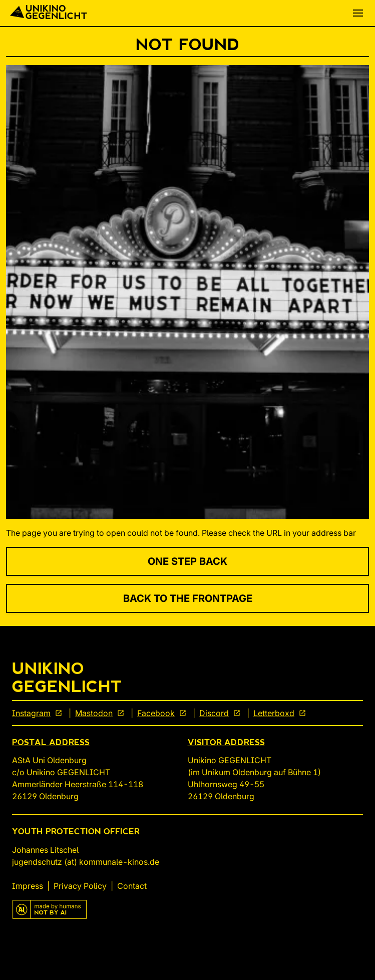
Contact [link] (132, 886)
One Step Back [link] (187, 561)
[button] (358, 13)
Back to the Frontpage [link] (188, 598)
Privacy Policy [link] (80, 886)
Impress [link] (28, 886)
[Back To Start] (49, 13)
